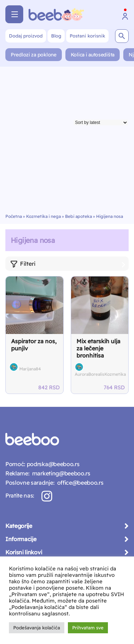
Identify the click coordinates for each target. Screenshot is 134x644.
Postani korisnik (87, 36)
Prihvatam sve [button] (88, 628)
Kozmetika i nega (43, 216)
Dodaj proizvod (26, 36)
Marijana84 (30, 369)
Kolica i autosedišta (93, 55)
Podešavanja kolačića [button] (37, 628)
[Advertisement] (67, 143)
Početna (14, 216)
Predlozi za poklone (34, 55)
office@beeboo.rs (79, 483)
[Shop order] (101, 123)
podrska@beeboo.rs (52, 464)
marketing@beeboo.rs (60, 473)
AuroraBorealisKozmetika (100, 374)
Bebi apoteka (78, 216)
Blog (56, 36)
